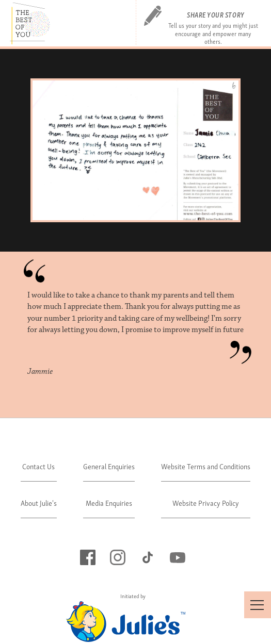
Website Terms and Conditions (206, 466)
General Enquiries (109, 466)
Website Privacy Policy (206, 502)
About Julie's (39, 502)
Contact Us (38, 466)
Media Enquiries (109, 502)
